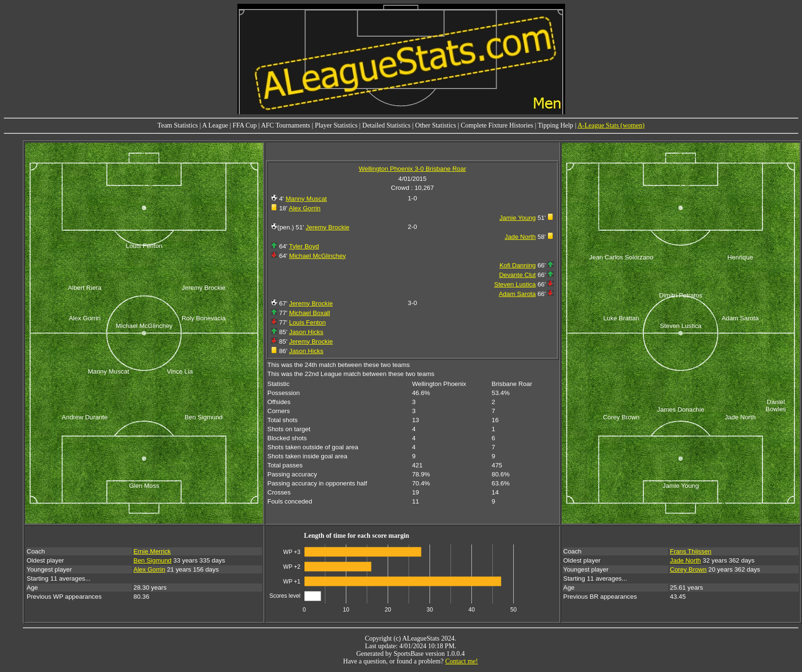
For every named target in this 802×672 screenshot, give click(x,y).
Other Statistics (436, 125)
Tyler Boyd (304, 246)
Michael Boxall (310, 313)
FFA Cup (245, 125)
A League (215, 125)
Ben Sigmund (153, 560)
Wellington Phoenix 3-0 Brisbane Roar (412, 169)
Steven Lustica (515, 284)
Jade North (520, 237)
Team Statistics (178, 125)
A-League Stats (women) (611, 125)
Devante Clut (517, 275)
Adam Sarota (517, 294)
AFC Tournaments (286, 125)
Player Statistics (336, 125)
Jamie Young (518, 218)
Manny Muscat (306, 199)
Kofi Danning (518, 265)
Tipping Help (556, 125)
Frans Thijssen (690, 551)
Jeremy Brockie (328, 227)
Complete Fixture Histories (497, 125)
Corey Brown (688, 569)
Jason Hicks (306, 332)
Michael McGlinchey (318, 256)
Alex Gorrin (305, 208)
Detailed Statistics (386, 125)
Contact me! (462, 661)
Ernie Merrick (152, 551)
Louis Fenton (308, 322)
